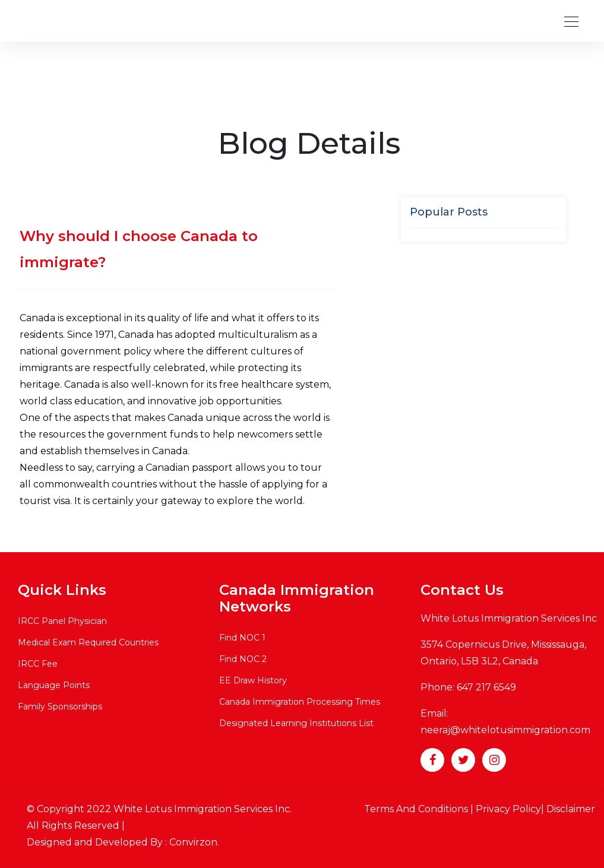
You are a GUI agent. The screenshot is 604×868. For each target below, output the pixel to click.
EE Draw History (253, 680)
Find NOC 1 (242, 638)
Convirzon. (194, 842)
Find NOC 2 (243, 659)
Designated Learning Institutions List (296, 723)
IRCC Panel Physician (62, 621)
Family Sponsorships (60, 707)
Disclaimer (571, 809)
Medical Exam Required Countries (88, 642)
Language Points (54, 685)
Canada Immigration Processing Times (300, 702)
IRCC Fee (38, 664)
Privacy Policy (508, 809)
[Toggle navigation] (568, 21)
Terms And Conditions (417, 809)
